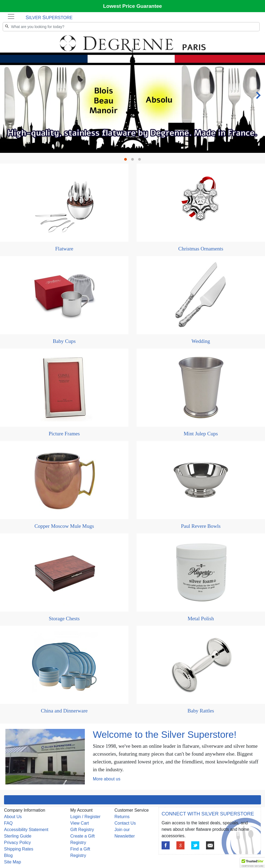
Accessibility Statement (26, 830)
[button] (253, 863)
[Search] (131, 27)
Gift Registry (82, 830)
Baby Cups (64, 341)
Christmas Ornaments (201, 249)
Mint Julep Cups (201, 434)
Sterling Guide (18, 836)
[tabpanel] (132, 33)
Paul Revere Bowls (201, 526)
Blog (8, 855)
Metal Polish (201, 619)
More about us (107, 779)
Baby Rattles (201, 711)
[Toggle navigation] (11, 16)
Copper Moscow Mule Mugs (64, 526)
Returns (122, 817)
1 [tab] (127, 161)
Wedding (201, 341)
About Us (13, 817)
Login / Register (85, 817)
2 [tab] (134, 161)
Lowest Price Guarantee (133, 6)
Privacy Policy (18, 843)
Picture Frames (64, 434)
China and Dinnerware (64, 711)
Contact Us (125, 823)
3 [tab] (141, 161)
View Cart (80, 823)
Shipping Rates (19, 849)
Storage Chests (64, 619)
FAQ (8, 823)
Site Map (13, 862)
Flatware (64, 249)
